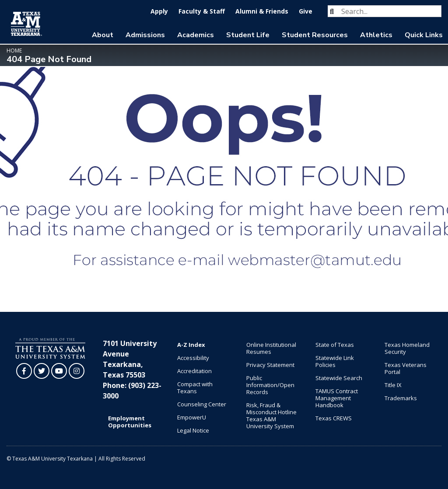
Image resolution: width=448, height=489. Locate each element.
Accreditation (194, 371)
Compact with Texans (195, 388)
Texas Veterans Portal (406, 368)
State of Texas (335, 345)
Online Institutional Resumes (271, 348)
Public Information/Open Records (270, 385)
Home (14, 51)
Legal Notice (193, 430)
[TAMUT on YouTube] (59, 371)
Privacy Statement (270, 365)
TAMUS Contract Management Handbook (337, 398)
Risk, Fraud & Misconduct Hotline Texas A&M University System (271, 416)
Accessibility (193, 358)
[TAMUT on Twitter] (42, 371)
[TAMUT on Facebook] (24, 371)
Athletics (376, 35)
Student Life (248, 35)
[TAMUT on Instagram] (77, 371)
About (103, 35)
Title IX (393, 385)
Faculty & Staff (202, 11)
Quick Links (424, 35)
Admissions (145, 35)
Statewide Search (339, 378)
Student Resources (315, 35)
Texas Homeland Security (407, 348)
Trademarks (401, 398)
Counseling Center (202, 404)
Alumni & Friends (262, 11)
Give (306, 11)
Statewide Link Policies (335, 361)
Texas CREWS (334, 418)
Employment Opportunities (130, 422)
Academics (196, 35)
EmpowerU (192, 417)
